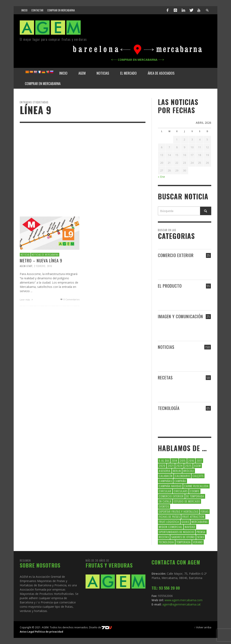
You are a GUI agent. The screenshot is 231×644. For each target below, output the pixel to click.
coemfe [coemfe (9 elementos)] (195, 491)
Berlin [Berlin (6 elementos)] (177, 471)
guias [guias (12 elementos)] (185, 522)
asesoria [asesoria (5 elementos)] (165, 471)
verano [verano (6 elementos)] (198, 542)
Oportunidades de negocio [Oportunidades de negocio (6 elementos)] (177, 532)
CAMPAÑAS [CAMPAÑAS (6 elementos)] (165, 481)
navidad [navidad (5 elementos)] (190, 527)
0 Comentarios (70, 299)
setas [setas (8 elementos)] (201, 537)
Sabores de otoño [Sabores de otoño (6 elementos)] (183, 537)
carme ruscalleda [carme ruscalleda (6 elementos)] (196, 486)
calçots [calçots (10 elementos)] (198, 476)
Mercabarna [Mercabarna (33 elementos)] (200, 522)
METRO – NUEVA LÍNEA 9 (41, 260)
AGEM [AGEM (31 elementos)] (197, 466)
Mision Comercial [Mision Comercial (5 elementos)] (171, 527)
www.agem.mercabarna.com (184, 600)
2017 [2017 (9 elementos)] (199, 460)
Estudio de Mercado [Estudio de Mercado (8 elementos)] (187, 501)
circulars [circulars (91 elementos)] (181, 491)
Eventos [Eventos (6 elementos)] (164, 506)
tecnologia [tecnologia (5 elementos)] (166, 542)
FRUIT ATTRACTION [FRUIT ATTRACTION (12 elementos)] (193, 516)
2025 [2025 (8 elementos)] (188, 466)
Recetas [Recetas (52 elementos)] (164, 537)
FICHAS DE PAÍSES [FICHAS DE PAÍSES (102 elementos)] (169, 516)
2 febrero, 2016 (43, 266)
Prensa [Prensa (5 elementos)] (201, 532)
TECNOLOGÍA (169, 408)
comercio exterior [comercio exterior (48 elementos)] (171, 496)
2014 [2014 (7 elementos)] (174, 460)
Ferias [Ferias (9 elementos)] (205, 511)
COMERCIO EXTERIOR (176, 255)
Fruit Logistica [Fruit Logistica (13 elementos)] (169, 522)
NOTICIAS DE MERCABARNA (45, 255)
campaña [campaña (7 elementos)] (180, 481)
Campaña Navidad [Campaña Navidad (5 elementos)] (170, 486)
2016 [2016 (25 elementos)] (191, 460)
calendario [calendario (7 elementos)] (183, 476)
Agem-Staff (26, 266)
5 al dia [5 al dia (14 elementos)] (164, 460)
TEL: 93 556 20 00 (166, 588)
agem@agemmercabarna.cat (181, 604)
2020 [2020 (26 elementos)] (162, 466)
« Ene (161, 177)
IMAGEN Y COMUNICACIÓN (180, 316)
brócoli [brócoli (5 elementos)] (189, 471)
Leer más (27, 300)
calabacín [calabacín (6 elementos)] (166, 476)
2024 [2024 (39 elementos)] (179, 466)
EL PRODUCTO (170, 286)
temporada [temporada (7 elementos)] (184, 542)
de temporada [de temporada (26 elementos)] (195, 496)
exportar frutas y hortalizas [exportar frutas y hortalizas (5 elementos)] (179, 511)
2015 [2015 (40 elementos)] (183, 460)
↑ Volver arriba (203, 627)
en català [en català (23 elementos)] (165, 501)
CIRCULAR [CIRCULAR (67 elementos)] (165, 491)
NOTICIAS (25, 255)
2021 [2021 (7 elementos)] (171, 466)
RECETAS (165, 377)
